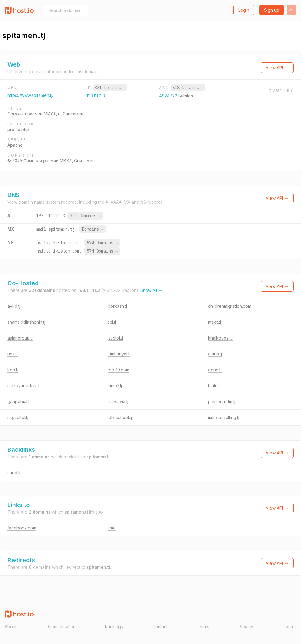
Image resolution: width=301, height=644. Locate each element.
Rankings (114, 626)
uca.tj (13, 354)
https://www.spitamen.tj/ (31, 95)
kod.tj (13, 370)
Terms (203, 626)
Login (244, 10)
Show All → (151, 290)
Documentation (61, 626)
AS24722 (169, 96)
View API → (277, 68)
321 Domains (110, 88)
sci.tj (112, 322)
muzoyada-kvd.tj (24, 386)
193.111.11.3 (96, 96)
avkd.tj (14, 306)
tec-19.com (118, 370)
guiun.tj (215, 354)
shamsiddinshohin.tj (26, 322)
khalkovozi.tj (220, 338)
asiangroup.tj (20, 338)
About (11, 626)
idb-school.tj (120, 417)
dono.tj (215, 370)
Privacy (246, 626)
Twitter (289, 626)
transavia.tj (118, 401)
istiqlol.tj (115, 338)
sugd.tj (14, 473)
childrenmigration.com (230, 306)
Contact (160, 626)
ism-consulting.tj (224, 417)
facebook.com (22, 528)
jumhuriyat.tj (119, 354)
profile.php (18, 129)
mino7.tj (115, 386)
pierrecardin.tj (222, 401)
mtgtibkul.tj (18, 417)
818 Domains (188, 88)
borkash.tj (117, 306)
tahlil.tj (214, 386)
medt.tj (215, 322)
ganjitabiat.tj (19, 401)
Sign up (272, 10)
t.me (112, 528)
